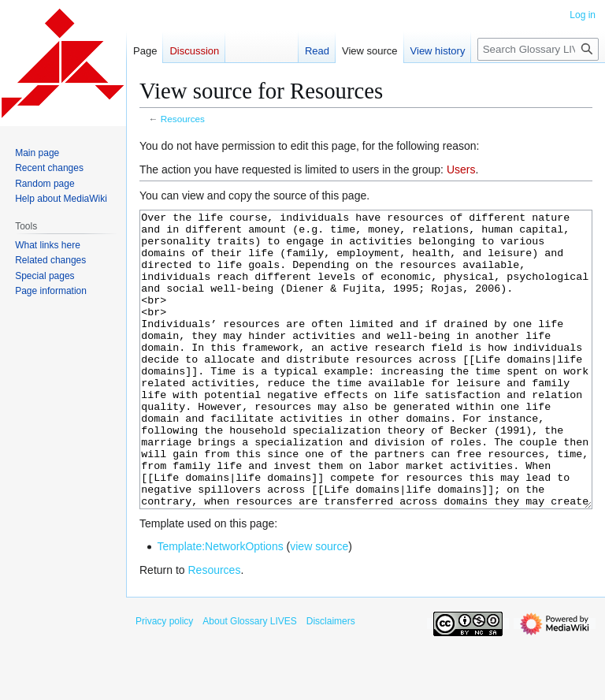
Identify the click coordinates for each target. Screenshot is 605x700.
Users (461, 169)
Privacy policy (164, 680)
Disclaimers (331, 680)
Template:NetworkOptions (220, 605)
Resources (183, 119)
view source (319, 605)
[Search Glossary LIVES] (538, 49)
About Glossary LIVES (249, 680)
